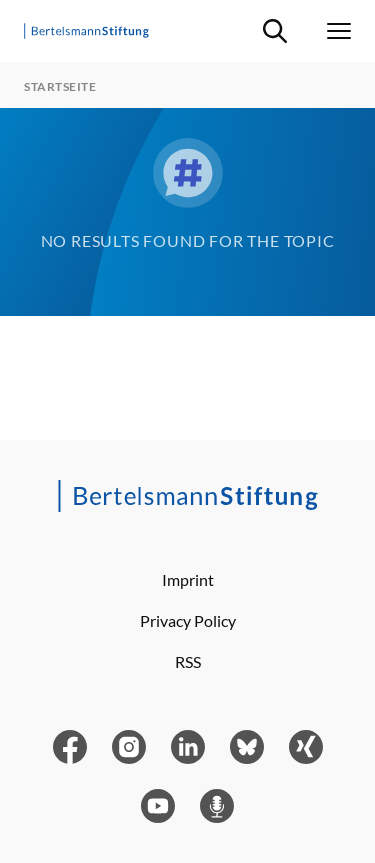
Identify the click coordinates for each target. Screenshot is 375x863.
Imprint (188, 579)
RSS (188, 661)
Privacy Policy (188, 620)
